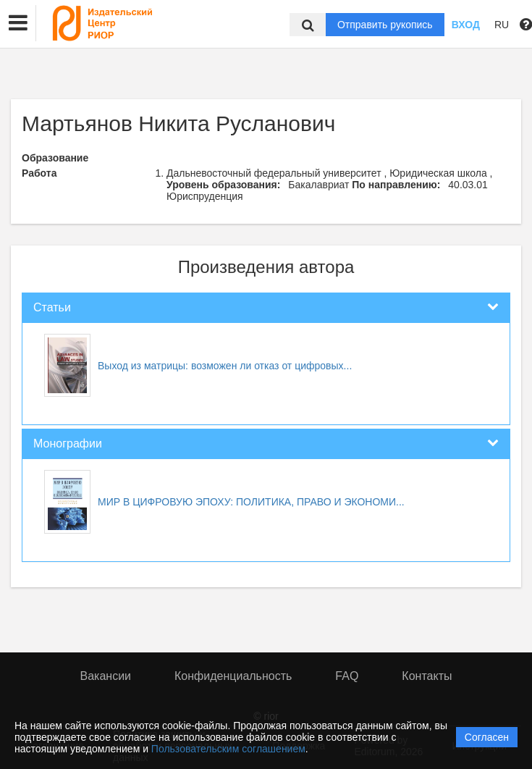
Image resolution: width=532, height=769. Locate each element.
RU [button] (502, 25)
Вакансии (106, 676)
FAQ (347, 676)
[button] (18, 23)
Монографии (68, 444)
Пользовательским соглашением (228, 749)
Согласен (487, 737)
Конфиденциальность (233, 676)
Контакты (427, 676)
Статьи (52, 307)
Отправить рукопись (385, 25)
